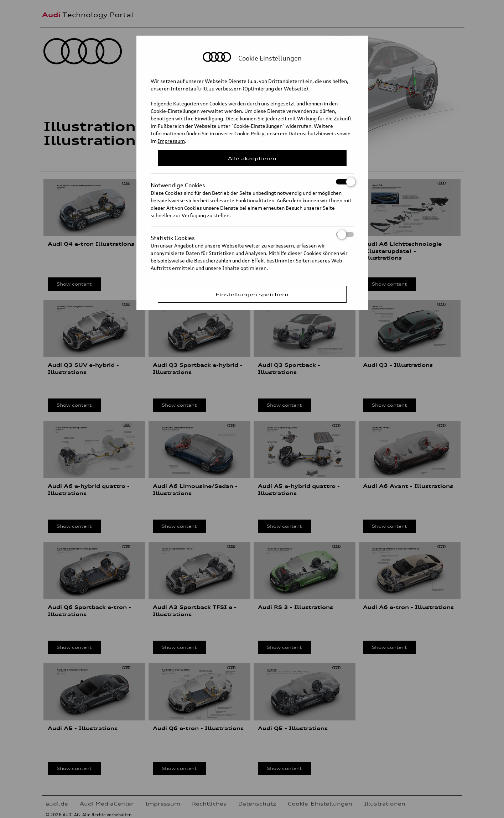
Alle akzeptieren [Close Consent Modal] (252, 158)
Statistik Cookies (252, 235)
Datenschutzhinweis (312, 133)
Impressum (171, 141)
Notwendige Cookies (252, 182)
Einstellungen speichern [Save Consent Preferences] (252, 294)
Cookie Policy (249, 133)
